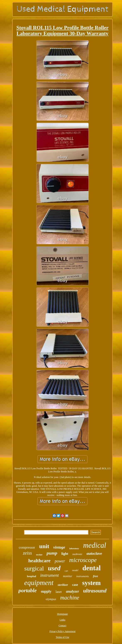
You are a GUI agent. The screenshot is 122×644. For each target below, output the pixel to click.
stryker (39, 555)
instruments (83, 576)
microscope (83, 560)
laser (59, 592)
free (95, 576)
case (75, 585)
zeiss (27, 553)
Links (62, 620)
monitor (68, 576)
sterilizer (63, 585)
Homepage (63, 614)
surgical (34, 568)
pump (52, 553)
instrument (50, 575)
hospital (31, 576)
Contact (62, 626)
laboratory (74, 548)
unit (44, 546)
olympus (51, 599)
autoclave (94, 553)
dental (92, 568)
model (75, 570)
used (54, 568)
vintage (59, 547)
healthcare (39, 561)
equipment (39, 583)
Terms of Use (62, 637)
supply (46, 591)
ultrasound (95, 591)
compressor (27, 547)
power (60, 561)
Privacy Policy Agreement (63, 631)
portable (28, 590)
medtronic (77, 554)
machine (70, 598)
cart (66, 571)
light (65, 554)
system (92, 583)
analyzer (72, 591)
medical (95, 545)
